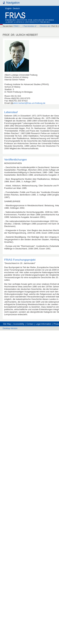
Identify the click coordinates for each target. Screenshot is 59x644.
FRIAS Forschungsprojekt (20, 260)
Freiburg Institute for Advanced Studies (30, 20)
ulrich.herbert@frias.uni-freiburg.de (29, 103)
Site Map (7, 324)
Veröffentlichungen (15, 160)
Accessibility (19, 324)
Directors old (45, 26)
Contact (30, 324)
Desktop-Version (10, 328)
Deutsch (16, 9)
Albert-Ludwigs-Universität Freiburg (28, 22)
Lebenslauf (11, 112)
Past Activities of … (31, 26)
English (8, 9)
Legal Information (44, 324)
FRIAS (16, 26)
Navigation (13, 3)
